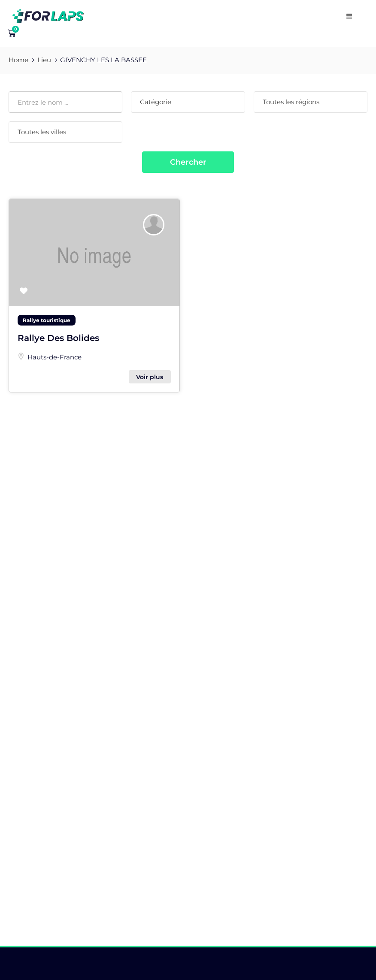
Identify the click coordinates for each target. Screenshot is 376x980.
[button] (24, 292)
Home (18, 60)
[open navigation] (349, 16)
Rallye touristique (47, 320)
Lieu (44, 60)
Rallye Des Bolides (58, 338)
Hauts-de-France (55, 357)
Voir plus (150, 377)
